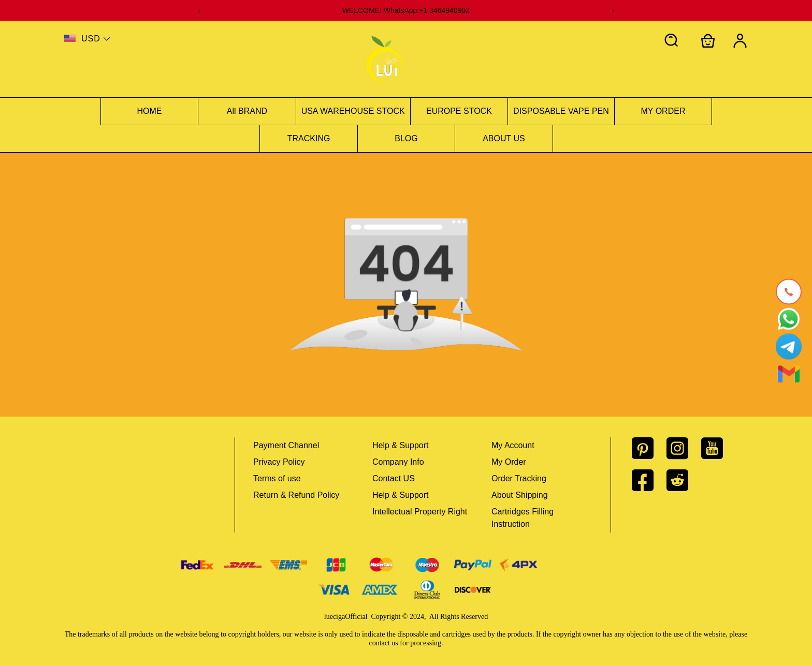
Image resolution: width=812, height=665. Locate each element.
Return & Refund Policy (296, 495)
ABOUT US (504, 138)
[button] (672, 41)
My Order (509, 462)
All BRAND (247, 111)
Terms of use (277, 478)
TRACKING (309, 138)
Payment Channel (286, 445)
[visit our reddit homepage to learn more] (684, 480)
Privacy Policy (279, 462)
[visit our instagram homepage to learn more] (684, 448)
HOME (150, 111)
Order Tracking (519, 478)
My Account (513, 445)
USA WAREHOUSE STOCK (353, 111)
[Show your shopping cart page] (708, 41)
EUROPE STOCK (459, 111)
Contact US (394, 478)
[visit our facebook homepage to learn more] (649, 480)
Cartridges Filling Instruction (523, 518)
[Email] (789, 374)
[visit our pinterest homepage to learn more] (649, 448)
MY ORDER (663, 111)
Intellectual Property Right (420, 512)
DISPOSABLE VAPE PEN (561, 111)
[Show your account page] (740, 41)
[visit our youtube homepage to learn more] (719, 448)
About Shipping (520, 495)
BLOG (406, 138)
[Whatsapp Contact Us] (789, 319)
